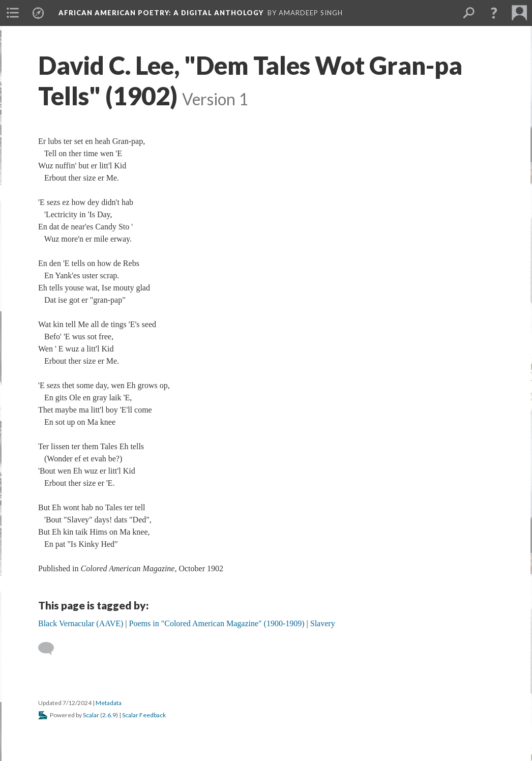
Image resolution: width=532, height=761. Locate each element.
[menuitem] (13, 13)
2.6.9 (109, 715)
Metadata (109, 703)
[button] (494, 13)
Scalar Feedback (144, 715)
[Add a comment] (51, 649)
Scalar (91, 715)
